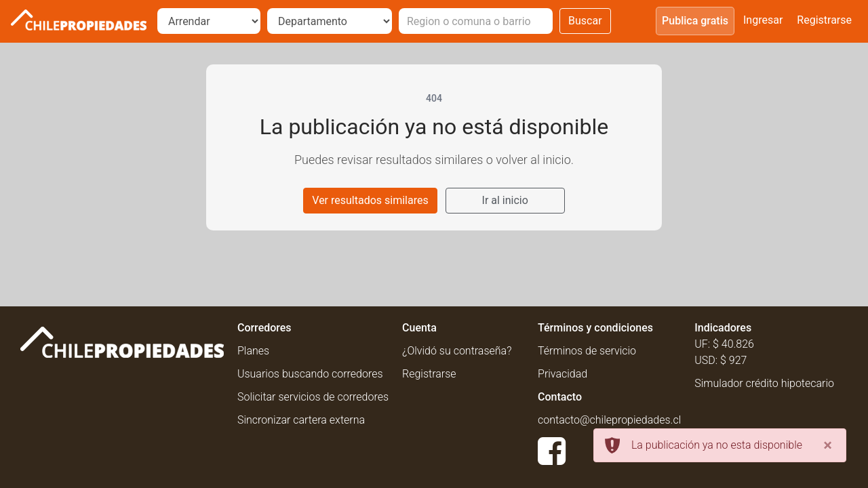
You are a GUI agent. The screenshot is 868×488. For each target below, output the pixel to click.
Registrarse (824, 20)
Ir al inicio (505, 200)
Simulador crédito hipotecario (764, 383)
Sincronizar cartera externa (301, 420)
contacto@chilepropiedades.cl (609, 420)
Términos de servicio (587, 351)
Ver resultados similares (370, 200)
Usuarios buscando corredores (310, 374)
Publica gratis (695, 21)
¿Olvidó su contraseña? (457, 351)
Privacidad (563, 374)
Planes (253, 351)
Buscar (585, 21)
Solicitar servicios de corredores (313, 397)
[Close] (828, 445)
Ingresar (763, 20)
